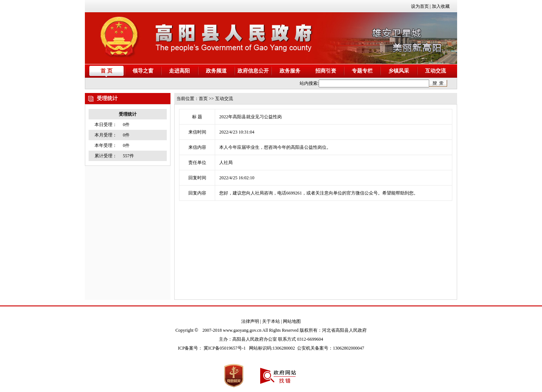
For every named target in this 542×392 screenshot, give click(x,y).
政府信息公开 (253, 71)
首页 (203, 99)
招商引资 (326, 71)
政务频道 (216, 71)
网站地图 (292, 321)
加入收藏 (441, 6)
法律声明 (250, 321)
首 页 (106, 71)
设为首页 (420, 6)
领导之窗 (143, 71)
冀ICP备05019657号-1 (225, 348)
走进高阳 (179, 71)
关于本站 (271, 321)
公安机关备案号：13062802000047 (331, 348)
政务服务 (290, 71)
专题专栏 (362, 71)
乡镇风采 (399, 71)
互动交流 (436, 71)
